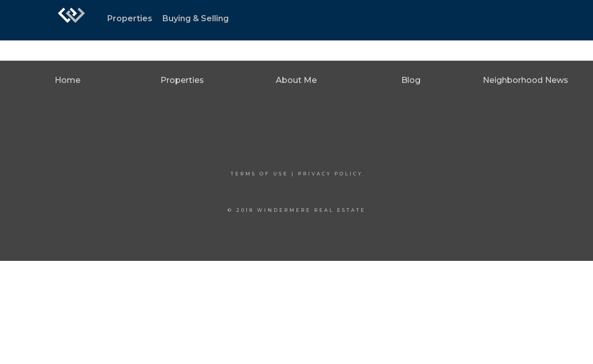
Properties (130, 18)
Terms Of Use (260, 174)
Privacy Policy (330, 174)
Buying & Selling (196, 18)
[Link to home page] (71, 20)
